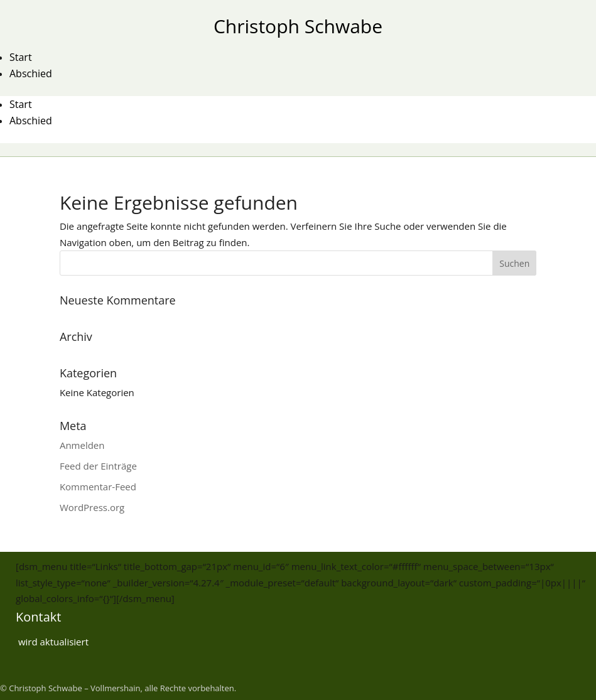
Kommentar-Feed (98, 487)
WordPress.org (92, 507)
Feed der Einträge (98, 466)
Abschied (31, 73)
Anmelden (82, 445)
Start (21, 57)
